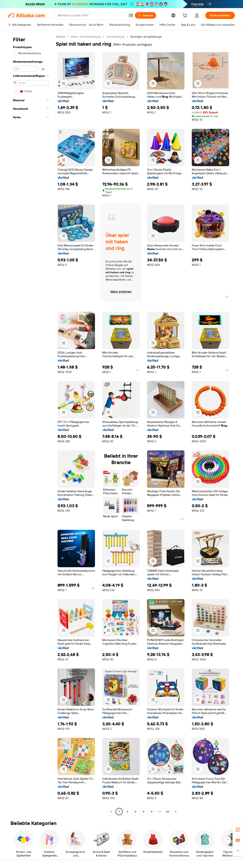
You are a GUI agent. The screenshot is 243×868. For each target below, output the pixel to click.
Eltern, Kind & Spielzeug (86, 37)
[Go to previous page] (111, 812)
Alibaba (60, 37)
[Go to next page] (176, 812)
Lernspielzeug (115, 37)
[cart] (186, 16)
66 (168, 812)
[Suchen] (145, 15)
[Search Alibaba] (92, 15)
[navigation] (31, 425)
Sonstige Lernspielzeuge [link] (146, 37)
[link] (238, 830)
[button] (131, 15)
